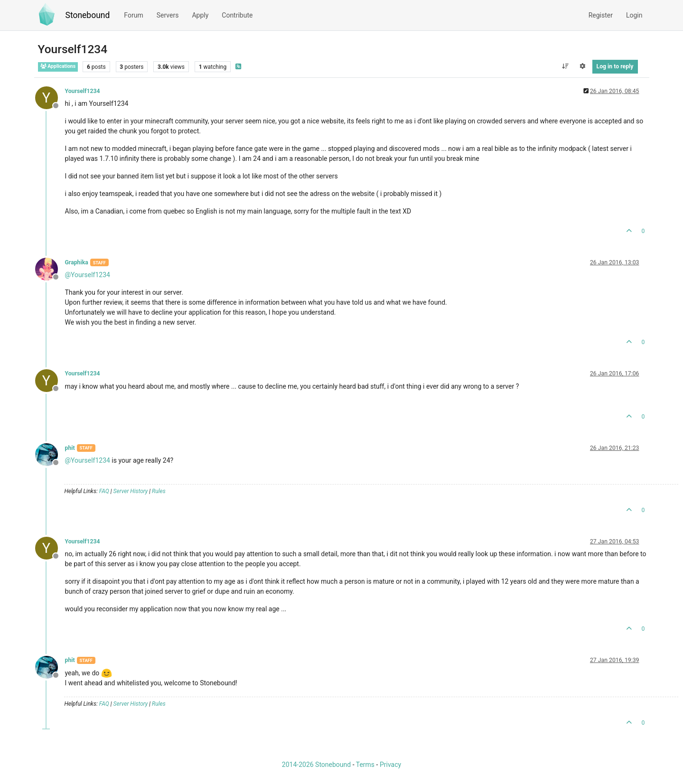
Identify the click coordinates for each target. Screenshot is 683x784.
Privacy (390, 765)
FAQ (104, 491)
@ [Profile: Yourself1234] (88, 275)
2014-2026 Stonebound (316, 765)
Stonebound (88, 15)
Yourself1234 (83, 91)
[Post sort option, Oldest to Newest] (565, 66)
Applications (58, 66)
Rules (159, 491)
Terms (365, 765)
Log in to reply (615, 66)
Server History (131, 491)
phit (70, 448)
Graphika (77, 262)
